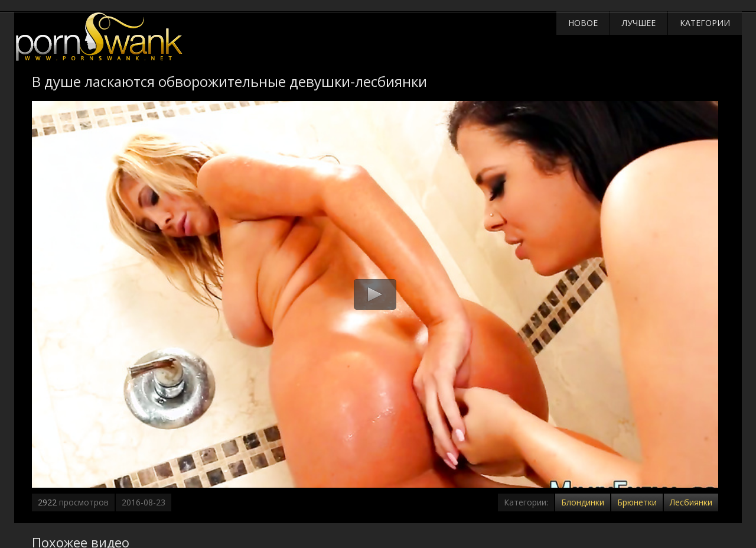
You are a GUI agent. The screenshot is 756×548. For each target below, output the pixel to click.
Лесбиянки (691, 502)
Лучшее (639, 23)
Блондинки (583, 502)
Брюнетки (637, 502)
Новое (583, 23)
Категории (705, 23)
